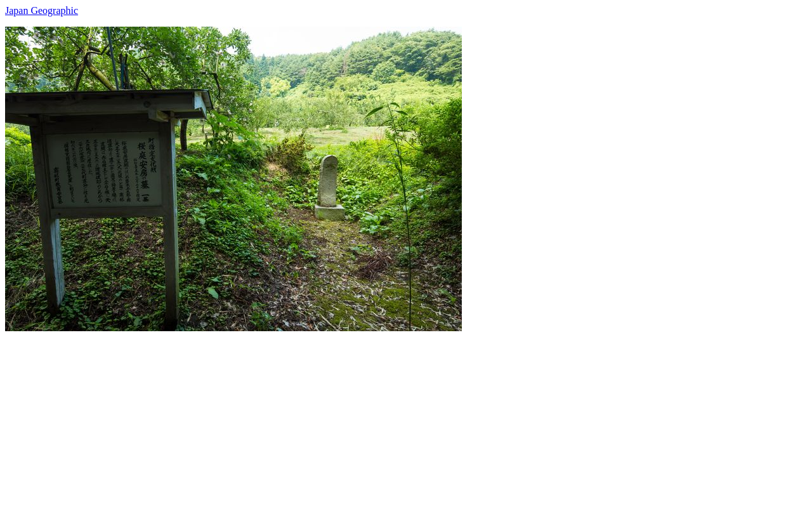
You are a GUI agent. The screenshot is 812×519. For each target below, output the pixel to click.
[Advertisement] (386, 420)
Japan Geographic (42, 10)
